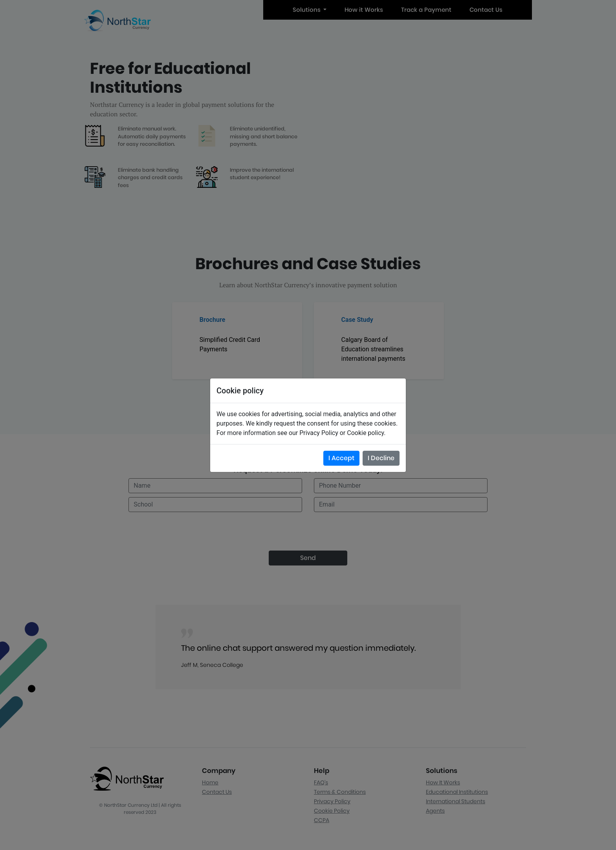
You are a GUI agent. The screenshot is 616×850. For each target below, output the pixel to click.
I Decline (381, 458)
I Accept (341, 458)
